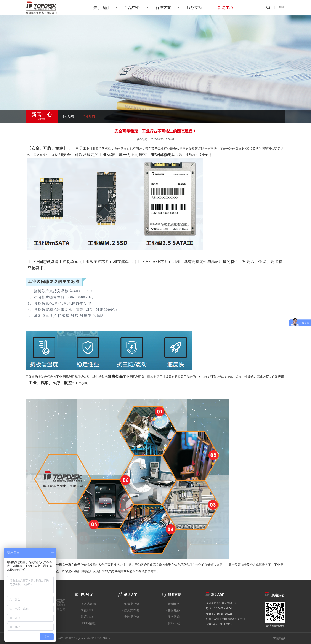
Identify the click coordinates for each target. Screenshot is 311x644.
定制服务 (174, 604)
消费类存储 (132, 604)
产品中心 (132, 8)
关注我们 (278, 595)
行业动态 (89, 116)
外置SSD (87, 617)
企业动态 (68, 116)
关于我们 (101, 8)
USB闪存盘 (88, 623)
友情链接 (279, 638)
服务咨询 (174, 617)
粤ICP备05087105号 (99, 638)
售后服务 (174, 610)
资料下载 (174, 623)
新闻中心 (226, 8)
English (281, 7)
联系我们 (218, 595)
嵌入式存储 (88, 604)
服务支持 (194, 8)
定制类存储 (132, 617)
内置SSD (87, 610)
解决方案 (163, 8)
